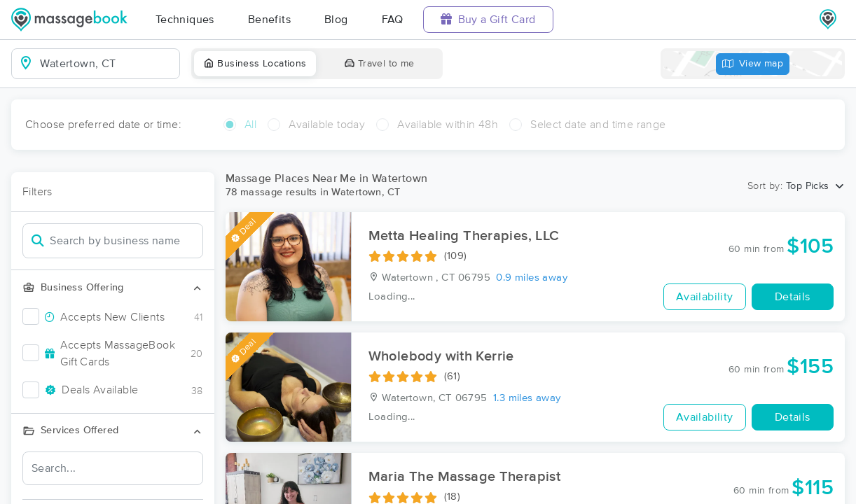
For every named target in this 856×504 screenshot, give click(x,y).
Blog (336, 20)
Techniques (185, 20)
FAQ (393, 20)
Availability (705, 297)
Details (793, 297)
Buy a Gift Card (488, 19)
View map (753, 64)
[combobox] (107, 64)
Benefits (269, 20)
